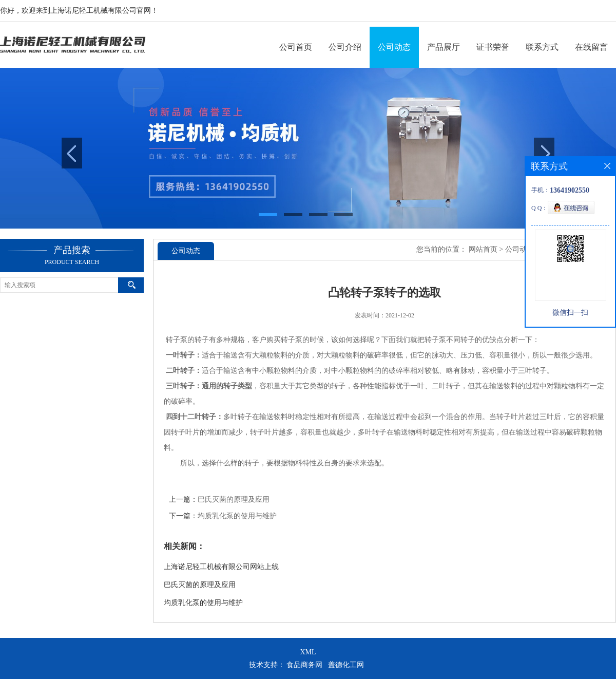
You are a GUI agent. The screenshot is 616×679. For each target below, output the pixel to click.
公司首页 (296, 47)
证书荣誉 (493, 47)
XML (308, 652)
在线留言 (591, 47)
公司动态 (394, 47)
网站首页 (483, 249)
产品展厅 (444, 47)
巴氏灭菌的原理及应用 (234, 499)
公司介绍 (345, 47)
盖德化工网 (346, 665)
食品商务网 (304, 665)
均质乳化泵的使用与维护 (237, 516)
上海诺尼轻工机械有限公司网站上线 (221, 567)
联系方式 (542, 47)
